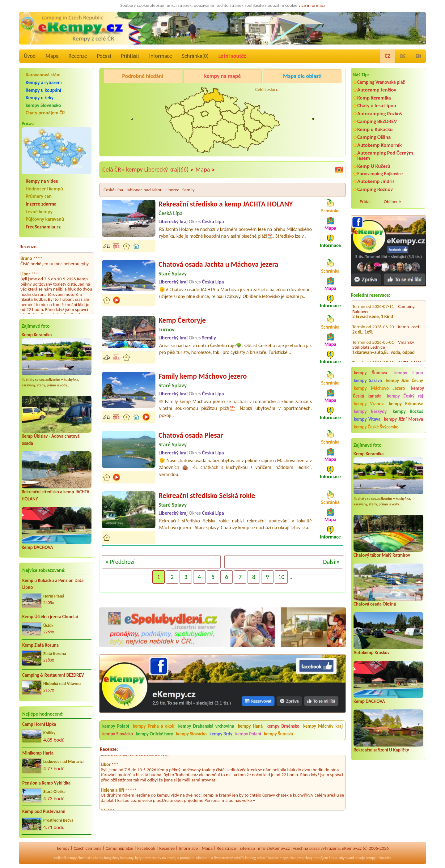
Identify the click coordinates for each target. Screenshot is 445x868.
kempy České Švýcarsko (376, 427)
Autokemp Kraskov (372, 653)
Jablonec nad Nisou (144, 190)
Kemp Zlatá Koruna (40, 645)
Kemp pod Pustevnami (44, 811)
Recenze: (29, 247)
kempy (63, 848)
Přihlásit (130, 56)
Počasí (104, 56)
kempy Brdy (221, 734)
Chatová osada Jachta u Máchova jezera (218, 264)
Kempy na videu (42, 181)
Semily (189, 190)
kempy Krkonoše (406, 404)
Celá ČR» (113, 169)
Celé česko (265, 90)
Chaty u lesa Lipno (377, 106)
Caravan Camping (121, 92)
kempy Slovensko (43, 105)
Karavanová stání (43, 75)
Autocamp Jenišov (377, 90)
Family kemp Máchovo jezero (203, 376)
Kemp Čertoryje (182, 320)
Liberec (172, 190)
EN (418, 56)
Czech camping (87, 848)
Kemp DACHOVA (37, 547)
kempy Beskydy (370, 411)
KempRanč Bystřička (305, 92)
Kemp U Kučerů (374, 166)
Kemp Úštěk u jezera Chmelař (50, 617)
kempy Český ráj (405, 396)
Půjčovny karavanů (45, 219)
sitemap (247, 848)
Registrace (226, 848)
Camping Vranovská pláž (381, 82)
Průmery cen (39, 196)
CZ (388, 56)
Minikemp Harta (38, 753)
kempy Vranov (369, 404)
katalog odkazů (256, 858)
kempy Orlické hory (155, 734)
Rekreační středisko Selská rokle (207, 495)
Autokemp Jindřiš (376, 181)
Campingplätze (119, 848)
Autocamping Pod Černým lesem (385, 155)
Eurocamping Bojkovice (380, 174)
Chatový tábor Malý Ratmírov (382, 555)
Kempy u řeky (40, 98)
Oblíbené (392, 202)
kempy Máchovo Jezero (379, 388)
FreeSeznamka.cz (43, 227)
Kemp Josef (409, 317)
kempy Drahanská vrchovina (206, 726)
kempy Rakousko (378, 858)
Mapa (52, 56)
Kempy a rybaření (44, 82)
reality (157, 858)
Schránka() (195, 56)
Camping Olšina (374, 137)
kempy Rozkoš (408, 411)
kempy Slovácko (118, 734)
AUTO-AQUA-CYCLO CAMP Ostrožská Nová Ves (388, 356)
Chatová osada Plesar (191, 435)
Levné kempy (39, 212)
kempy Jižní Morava (404, 419)
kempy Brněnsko (283, 726)
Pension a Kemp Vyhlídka (46, 783)
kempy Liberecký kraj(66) (160, 170)
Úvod (30, 56)
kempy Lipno (409, 373)
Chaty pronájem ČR (45, 113)
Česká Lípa (113, 190)
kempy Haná (250, 726)
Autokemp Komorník (379, 145)
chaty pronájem (316, 858)
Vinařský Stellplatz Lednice (383, 335)
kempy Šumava (371, 373)
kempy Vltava (367, 419)
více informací (312, 5)
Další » (331, 562)
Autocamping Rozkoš (380, 114)
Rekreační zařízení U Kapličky (381, 750)
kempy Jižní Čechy (405, 381)
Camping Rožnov (375, 189)
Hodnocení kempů (44, 189)
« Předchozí (120, 562)
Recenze (78, 56)
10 (281, 577)
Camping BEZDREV (377, 121)
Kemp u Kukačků (375, 129)
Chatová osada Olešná (375, 604)
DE (403, 56)
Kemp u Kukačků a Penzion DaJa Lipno (53, 584)
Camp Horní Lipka (39, 724)
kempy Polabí (116, 726)
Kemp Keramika (37, 335)
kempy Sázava (368, 381)
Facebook (146, 848)
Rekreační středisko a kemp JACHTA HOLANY (226, 204)
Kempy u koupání (43, 90)
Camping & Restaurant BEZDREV (53, 675)
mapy (283, 858)
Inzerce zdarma (41, 204)
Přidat (365, 202)
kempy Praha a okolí (154, 726)
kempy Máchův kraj (323, 726)
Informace (160, 56)
